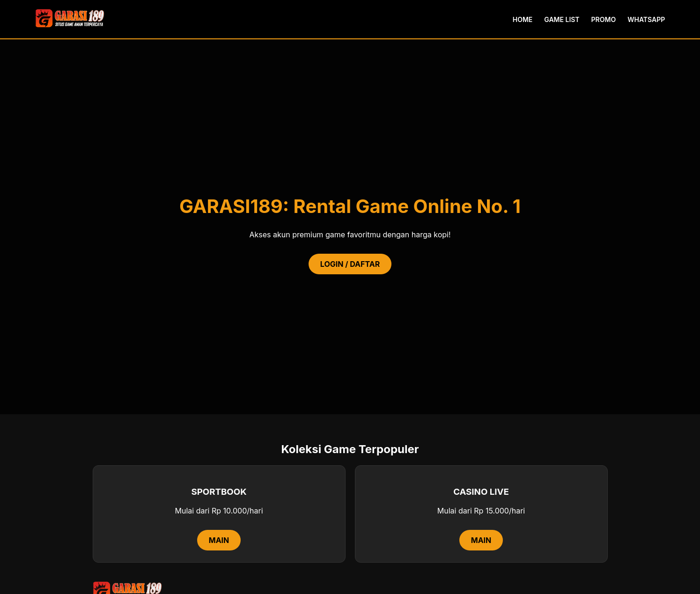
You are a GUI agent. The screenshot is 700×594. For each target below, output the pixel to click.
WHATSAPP (646, 19)
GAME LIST (562, 19)
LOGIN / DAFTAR (350, 264)
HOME (523, 19)
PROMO (604, 19)
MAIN (219, 540)
